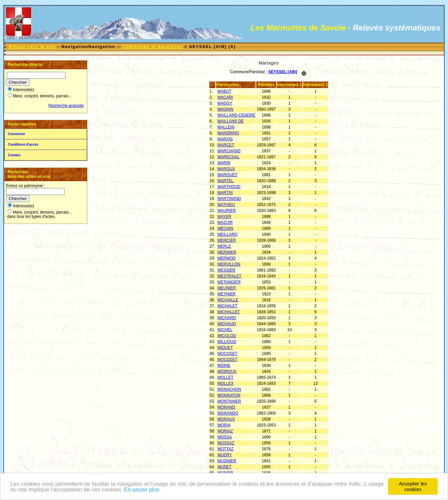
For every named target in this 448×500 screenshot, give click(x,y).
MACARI (225, 97)
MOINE (224, 366)
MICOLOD (227, 336)
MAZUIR (225, 223)
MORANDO (228, 413)
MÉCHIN (225, 228)
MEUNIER (227, 288)
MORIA (224, 425)
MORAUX (226, 419)
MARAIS (225, 139)
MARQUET (227, 175)
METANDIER (229, 282)
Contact (14, 155)
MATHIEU (226, 205)
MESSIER (226, 270)
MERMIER (227, 252)
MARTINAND (229, 199)
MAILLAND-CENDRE (237, 115)
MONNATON (229, 395)
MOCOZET (227, 360)
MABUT (224, 91)
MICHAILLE (228, 300)
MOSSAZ (226, 443)
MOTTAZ (225, 449)
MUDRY (225, 455)
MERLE (224, 246)
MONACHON (229, 389)
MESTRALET (229, 276)
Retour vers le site (32, 47)
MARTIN (225, 193)
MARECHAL (229, 157)
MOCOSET (228, 354)
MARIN (224, 163)
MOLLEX (226, 383)
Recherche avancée (66, 106)
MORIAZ (225, 431)
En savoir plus (142, 490)
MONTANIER (229, 401)
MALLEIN (226, 127)
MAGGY (225, 103)
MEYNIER (227, 294)
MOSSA (225, 437)
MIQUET (225, 348)
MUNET (225, 467)
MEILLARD (227, 234)
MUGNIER (227, 461)
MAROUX (226, 169)
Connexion (17, 134)
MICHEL (225, 330)
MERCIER (227, 240)
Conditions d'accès (23, 145)
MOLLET (225, 377)
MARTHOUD (229, 187)
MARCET (226, 145)
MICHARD (227, 318)
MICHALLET (229, 312)
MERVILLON (229, 264)
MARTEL (225, 181)
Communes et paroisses (153, 47)
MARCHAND (229, 151)
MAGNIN (225, 109)
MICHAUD (227, 324)
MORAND (226, 407)
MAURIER (227, 211)
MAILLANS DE (231, 121)
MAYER (224, 217)
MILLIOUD (227, 342)
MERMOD (227, 258)
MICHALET (228, 306)
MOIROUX (227, 372)
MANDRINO (228, 133)
